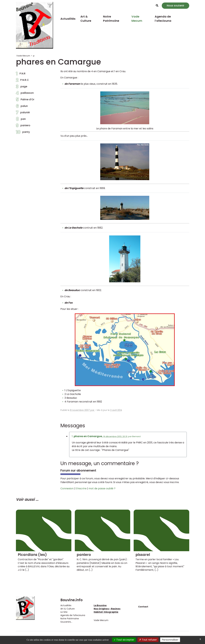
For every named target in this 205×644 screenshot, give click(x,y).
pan (21, 120)
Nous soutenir (175, 6)
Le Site (64, 612)
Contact (143, 607)
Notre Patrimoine (111, 19)
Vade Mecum (137, 19)
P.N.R (21, 74)
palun (22, 107)
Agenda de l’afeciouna (163, 19)
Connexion (67, 488)
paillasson (25, 94)
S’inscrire (81, 488)
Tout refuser (148, 640)
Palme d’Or (25, 100)
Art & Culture (86, 19)
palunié (23, 113)
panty (23, 133)
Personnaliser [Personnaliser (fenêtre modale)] (170, 640)
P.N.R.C (22, 81)
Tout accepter (124, 640)
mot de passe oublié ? (102, 488)
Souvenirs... (66, 622)
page (22, 87)
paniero (23, 126)
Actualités (68, 19)
